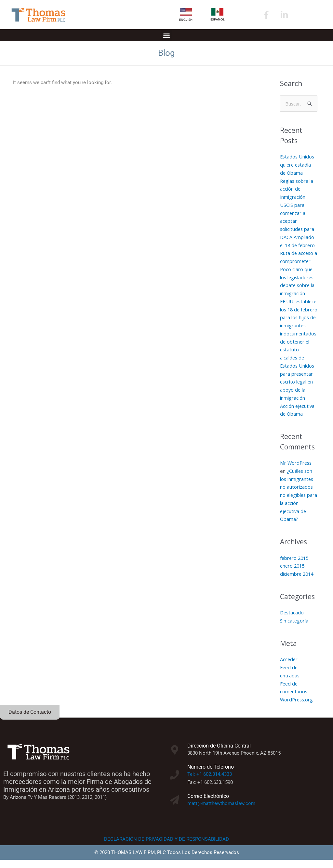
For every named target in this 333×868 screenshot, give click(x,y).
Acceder (289, 668)
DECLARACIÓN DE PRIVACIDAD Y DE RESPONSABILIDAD (166, 847)
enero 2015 (293, 574)
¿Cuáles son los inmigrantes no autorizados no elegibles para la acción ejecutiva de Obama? (297, 503)
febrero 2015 (295, 566)
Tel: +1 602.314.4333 (210, 783)
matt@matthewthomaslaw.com (221, 811)
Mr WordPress (297, 471)
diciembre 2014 (298, 582)
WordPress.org (297, 708)
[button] (167, 35)
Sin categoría (294, 629)
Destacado (292, 621)
